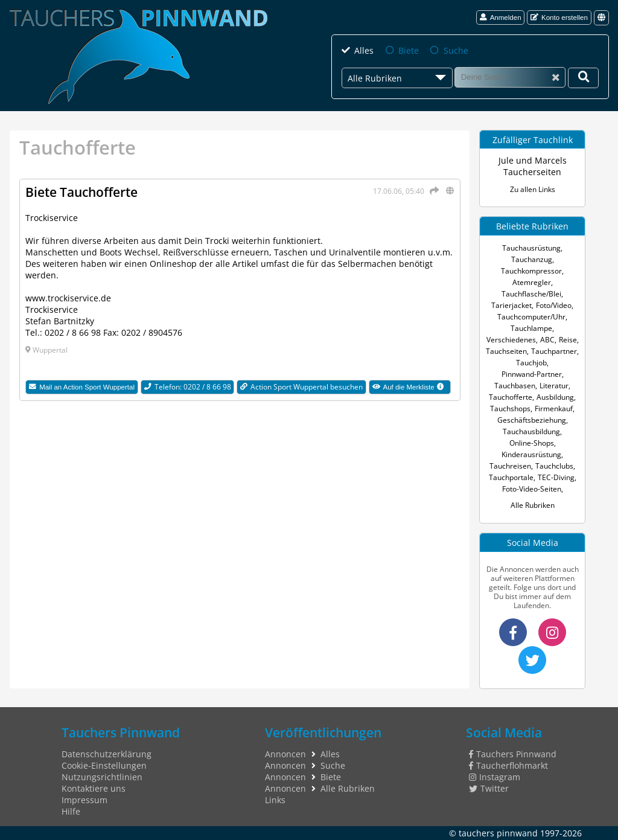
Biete (409, 50)
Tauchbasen (515, 386)
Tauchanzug (532, 259)
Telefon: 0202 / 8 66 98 (188, 387)
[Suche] (510, 77)
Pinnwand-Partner (532, 374)
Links (275, 800)
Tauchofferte (511, 397)
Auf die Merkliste (412, 387)
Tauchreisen (510, 466)
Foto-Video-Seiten (532, 489)
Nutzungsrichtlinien (102, 777)
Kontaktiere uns (94, 788)
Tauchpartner (554, 351)
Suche (456, 50)
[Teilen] (432, 191)
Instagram (495, 777)
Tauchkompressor (531, 271)
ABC (547, 340)
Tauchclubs (554, 466)
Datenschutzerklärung (107, 754)
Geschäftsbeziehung (532, 420)
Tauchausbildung (531, 431)
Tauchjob (531, 363)
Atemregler (532, 282)
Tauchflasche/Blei (531, 294)
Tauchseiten (506, 351)
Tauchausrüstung (531, 248)
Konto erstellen (559, 17)
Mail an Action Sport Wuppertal (82, 387)
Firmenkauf (554, 409)
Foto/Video (554, 305)
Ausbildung (555, 397)
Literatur (554, 386)
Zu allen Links (533, 189)
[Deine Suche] (583, 78)
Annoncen (285, 754)
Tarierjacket (511, 305)
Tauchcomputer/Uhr (531, 317)
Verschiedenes (511, 340)
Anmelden (501, 17)
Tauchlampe (531, 328)
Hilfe (71, 811)
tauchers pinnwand (498, 833)
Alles (364, 50)
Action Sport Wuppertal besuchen (301, 387)
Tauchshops (510, 409)
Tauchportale (511, 477)
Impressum (84, 800)
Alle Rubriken (533, 505)
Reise (568, 340)
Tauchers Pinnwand (513, 754)
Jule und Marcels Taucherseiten (533, 166)
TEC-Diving (556, 477)
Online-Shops (532, 443)
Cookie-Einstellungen (104, 765)
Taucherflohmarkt (508, 765)
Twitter (489, 788)
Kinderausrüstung (531, 454)
